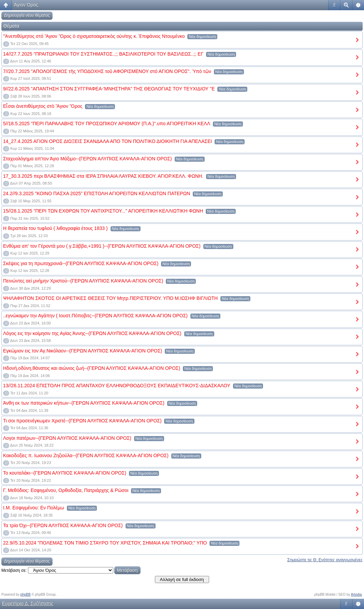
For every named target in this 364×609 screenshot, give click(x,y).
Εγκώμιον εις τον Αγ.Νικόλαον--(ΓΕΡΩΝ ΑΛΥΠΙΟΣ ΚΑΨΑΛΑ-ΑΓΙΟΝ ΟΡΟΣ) (83, 351)
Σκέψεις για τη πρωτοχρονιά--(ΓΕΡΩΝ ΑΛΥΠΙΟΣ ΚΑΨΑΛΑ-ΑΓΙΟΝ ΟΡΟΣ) (81, 263)
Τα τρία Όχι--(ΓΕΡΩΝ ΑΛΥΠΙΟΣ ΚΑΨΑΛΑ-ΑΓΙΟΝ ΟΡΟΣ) (63, 525)
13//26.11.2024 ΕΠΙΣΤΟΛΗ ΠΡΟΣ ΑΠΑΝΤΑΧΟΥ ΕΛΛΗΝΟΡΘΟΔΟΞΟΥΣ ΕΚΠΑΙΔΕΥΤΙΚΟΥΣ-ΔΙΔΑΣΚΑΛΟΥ (117, 386)
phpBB (26, 594)
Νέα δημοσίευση (202, 37)
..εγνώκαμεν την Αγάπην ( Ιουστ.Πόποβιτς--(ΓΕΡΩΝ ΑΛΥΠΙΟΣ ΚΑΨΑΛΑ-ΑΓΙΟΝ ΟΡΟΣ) (95, 316)
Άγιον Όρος (26, 5)
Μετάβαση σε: (14, 570)
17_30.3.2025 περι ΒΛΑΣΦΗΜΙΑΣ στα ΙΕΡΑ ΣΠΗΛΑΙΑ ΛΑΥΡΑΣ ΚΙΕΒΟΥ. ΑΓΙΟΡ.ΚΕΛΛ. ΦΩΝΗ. (103, 176)
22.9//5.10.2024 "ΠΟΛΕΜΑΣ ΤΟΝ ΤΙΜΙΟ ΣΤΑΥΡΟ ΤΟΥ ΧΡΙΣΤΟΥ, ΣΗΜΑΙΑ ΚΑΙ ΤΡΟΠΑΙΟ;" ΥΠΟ (105, 543)
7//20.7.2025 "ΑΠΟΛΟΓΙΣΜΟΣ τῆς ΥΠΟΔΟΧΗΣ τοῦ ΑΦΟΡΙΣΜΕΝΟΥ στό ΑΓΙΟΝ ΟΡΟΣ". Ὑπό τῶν (107, 71)
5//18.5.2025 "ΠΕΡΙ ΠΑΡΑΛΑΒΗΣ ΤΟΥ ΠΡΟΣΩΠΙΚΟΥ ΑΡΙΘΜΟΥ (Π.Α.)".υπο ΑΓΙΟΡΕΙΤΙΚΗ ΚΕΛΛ (107, 124)
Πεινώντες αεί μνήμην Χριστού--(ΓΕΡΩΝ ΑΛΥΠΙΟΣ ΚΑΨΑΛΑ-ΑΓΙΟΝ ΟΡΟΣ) (83, 281)
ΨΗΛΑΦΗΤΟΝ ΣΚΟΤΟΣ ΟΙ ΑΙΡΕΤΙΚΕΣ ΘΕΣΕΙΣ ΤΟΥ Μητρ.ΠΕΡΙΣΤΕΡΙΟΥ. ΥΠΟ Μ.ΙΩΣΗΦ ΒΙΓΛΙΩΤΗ (110, 298)
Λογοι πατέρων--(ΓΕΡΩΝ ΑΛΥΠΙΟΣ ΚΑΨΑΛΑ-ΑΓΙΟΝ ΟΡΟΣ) (67, 438)
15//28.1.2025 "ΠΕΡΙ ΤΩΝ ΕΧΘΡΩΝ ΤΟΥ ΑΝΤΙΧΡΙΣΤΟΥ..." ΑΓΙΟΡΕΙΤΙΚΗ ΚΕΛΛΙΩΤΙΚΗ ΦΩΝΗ (103, 211)
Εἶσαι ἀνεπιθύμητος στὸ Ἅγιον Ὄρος (43, 106)
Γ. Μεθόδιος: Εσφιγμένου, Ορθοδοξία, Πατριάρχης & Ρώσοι (66, 490)
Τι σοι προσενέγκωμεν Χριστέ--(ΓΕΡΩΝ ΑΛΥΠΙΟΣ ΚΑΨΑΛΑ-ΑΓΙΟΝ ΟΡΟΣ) (82, 421)
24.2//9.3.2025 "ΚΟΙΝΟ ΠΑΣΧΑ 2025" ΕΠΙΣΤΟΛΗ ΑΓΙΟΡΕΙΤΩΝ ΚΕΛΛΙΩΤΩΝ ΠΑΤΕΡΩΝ (97, 193)
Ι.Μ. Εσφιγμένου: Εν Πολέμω (34, 508)
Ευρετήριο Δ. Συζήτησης (28, 604)
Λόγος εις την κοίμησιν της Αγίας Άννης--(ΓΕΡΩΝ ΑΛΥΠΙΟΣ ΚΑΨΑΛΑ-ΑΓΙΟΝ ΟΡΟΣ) (92, 333)
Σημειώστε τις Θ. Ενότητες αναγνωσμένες (325, 560)
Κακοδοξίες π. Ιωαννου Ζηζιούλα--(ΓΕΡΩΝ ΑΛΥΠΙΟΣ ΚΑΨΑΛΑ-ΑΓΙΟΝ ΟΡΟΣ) (86, 455)
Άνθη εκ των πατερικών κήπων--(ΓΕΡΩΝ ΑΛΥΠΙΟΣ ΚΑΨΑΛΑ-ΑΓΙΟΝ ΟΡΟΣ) (84, 403)
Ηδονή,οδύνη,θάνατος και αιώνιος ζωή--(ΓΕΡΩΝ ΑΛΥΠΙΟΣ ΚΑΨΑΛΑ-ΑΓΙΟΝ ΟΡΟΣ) (92, 368)
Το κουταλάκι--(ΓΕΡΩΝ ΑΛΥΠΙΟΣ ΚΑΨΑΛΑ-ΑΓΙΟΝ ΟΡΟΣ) (65, 473)
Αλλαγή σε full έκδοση (182, 579)
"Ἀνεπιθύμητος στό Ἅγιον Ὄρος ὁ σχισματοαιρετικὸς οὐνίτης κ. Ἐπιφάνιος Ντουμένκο (94, 36)
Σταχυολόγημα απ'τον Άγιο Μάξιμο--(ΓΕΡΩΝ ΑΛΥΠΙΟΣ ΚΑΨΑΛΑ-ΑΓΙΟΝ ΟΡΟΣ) (88, 159)
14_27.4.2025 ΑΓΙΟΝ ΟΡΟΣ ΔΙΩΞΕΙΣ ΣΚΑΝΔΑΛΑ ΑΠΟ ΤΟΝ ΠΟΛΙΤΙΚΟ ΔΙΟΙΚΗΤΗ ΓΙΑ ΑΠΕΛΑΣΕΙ (107, 141)
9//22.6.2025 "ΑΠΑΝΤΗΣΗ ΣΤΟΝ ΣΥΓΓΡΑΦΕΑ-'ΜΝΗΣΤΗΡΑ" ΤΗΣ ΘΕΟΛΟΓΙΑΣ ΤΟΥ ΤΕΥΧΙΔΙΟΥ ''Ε (109, 89)
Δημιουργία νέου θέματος (27, 15)
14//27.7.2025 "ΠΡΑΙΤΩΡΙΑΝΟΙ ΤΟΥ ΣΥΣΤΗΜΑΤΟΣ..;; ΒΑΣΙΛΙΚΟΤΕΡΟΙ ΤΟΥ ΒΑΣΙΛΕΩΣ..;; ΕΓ (103, 54)
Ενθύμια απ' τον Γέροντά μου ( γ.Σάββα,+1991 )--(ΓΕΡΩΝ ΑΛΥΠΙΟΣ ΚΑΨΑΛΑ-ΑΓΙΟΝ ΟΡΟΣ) (102, 246)
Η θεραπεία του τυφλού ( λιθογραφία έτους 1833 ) (55, 228)
